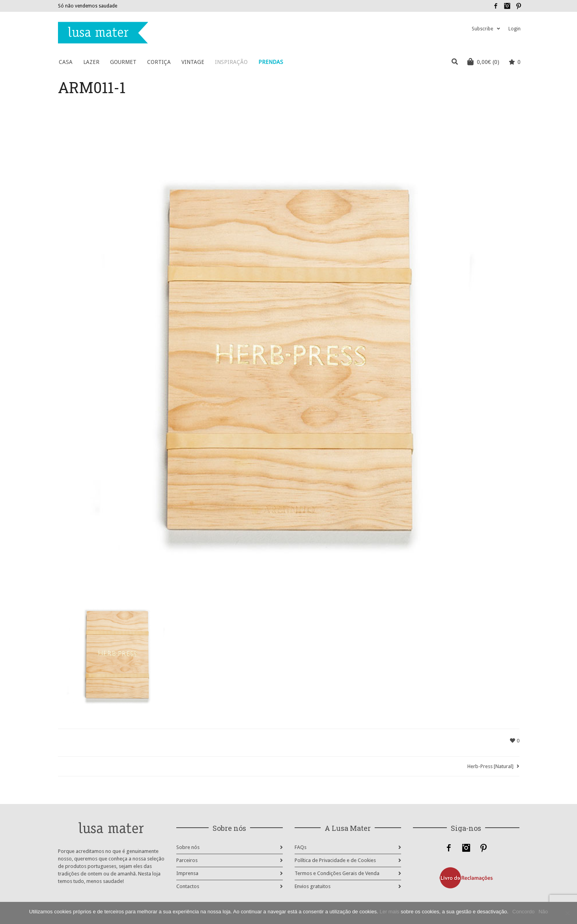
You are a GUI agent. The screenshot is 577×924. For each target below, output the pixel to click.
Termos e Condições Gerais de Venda (337, 873)
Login (514, 29)
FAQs (301, 847)
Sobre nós (188, 847)
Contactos (188, 886)
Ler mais (389, 912)
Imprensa (187, 873)
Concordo (523, 912)
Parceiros (187, 860)
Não (543, 912)
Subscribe (482, 29)
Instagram (507, 6)
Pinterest (519, 6)
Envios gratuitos (313, 886)
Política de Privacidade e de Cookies (335, 860)
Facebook (496, 6)
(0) (483, 62)
